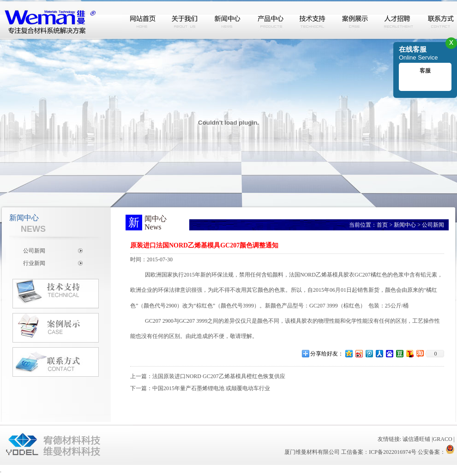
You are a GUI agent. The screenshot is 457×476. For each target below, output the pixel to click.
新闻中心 (228, 20)
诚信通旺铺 (416, 439)
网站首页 (143, 20)
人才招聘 (398, 20)
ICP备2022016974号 (393, 452)
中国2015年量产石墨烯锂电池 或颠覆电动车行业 (211, 388)
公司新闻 (34, 251)
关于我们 (186, 20)
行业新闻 (34, 263)
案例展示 (355, 20)
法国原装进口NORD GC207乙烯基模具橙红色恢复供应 (219, 376)
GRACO (443, 439)
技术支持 (313, 20)
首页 (382, 225)
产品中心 (271, 20)
